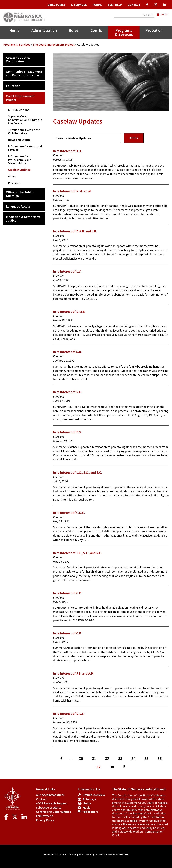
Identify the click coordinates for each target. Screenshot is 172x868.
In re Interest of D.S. (68, 432)
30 (82, 758)
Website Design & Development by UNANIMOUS (104, 854)
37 (100, 767)
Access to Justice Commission (18, 59)
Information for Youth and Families (25, 148)
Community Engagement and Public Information (24, 73)
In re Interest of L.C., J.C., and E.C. (78, 472)
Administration (44, 30)
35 (148, 758)
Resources (15, 183)
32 (108, 758)
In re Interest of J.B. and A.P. (73, 673)
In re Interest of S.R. (67, 352)
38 (113, 767)
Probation (154, 30)
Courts (96, 30)
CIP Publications (19, 110)
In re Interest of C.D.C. (69, 513)
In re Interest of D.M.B (69, 312)
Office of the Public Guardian (19, 194)
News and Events (19, 140)
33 (122, 758)
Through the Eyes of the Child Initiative (24, 131)
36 (161, 758)
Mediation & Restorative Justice (23, 219)
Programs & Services (124, 32)
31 (95, 758)
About (12, 176)
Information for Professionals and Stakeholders (20, 160)
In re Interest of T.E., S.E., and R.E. (77, 553)
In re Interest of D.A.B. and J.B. (75, 231)
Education (13, 86)
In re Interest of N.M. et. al (72, 191)
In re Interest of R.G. (68, 392)
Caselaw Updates (19, 170)
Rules (74, 30)
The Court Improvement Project (54, 44)
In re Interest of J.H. (67, 151)
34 (135, 758)
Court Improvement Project (20, 98)
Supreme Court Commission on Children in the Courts (25, 120)
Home (14, 30)
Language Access (18, 206)
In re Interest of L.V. (67, 271)
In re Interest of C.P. (67, 593)
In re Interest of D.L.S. (69, 713)
